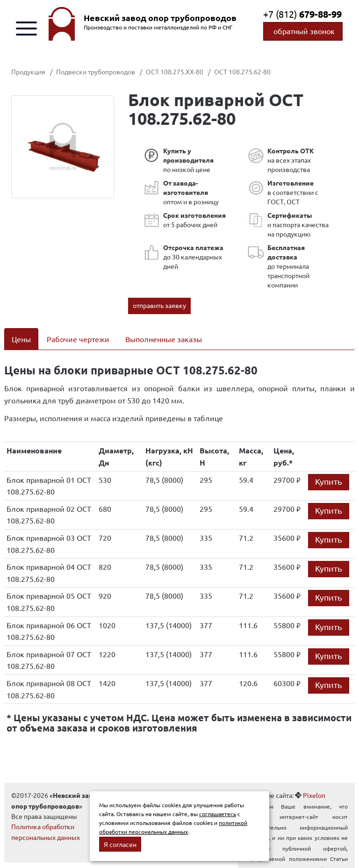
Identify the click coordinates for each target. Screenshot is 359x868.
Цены (21, 339)
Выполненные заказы (164, 339)
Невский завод (160, 18)
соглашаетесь (218, 814)
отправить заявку (159, 305)
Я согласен (120, 844)
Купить (329, 481)
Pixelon (314, 795)
